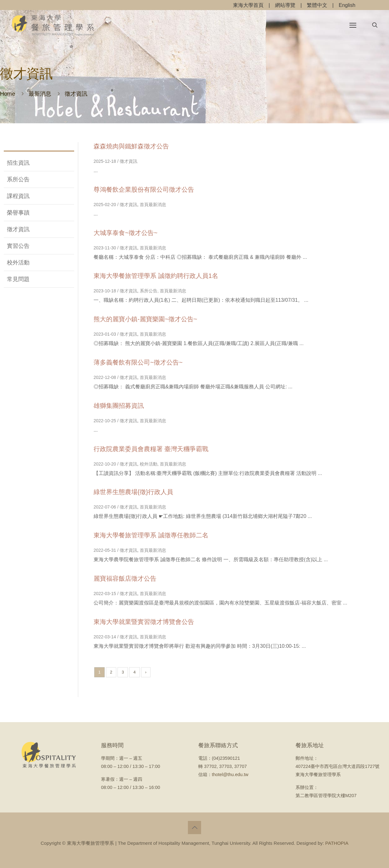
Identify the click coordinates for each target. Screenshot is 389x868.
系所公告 (18, 179)
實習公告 (18, 246)
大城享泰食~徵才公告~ (126, 233)
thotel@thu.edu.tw (230, 775)
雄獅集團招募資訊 (119, 406)
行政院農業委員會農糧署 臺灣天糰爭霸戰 (151, 449)
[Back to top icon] (194, 828)
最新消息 (40, 94)
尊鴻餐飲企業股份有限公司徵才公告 (144, 189)
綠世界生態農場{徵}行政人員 (133, 492)
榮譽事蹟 (18, 213)
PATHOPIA (337, 843)
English (347, 5)
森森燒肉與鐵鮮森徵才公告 (131, 146)
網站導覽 (285, 5)
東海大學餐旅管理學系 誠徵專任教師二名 (151, 535)
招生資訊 (18, 163)
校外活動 (18, 263)
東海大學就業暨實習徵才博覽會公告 (144, 622)
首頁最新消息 (153, 205)
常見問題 (18, 279)
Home (8, 94)
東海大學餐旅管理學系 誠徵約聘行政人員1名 (156, 276)
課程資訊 (18, 196)
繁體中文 (317, 5)
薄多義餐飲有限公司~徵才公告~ (138, 362)
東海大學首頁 (248, 5)
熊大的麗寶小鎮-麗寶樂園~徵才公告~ (145, 319)
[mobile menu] (353, 25)
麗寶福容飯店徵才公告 (125, 578)
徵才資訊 (18, 229)
